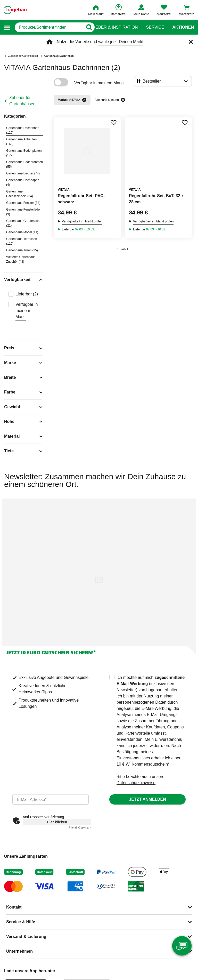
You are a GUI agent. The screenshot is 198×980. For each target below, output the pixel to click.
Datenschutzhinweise (136, 783)
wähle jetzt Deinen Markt (121, 42)
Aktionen (183, 27)
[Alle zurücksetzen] (123, 100)
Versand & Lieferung (26, 937)
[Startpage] (15, 10)
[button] (7, 27)
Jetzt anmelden (147, 799)
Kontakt (14, 907)
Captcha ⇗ (80, 828)
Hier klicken (57, 822)
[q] (49, 27)
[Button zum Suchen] (89, 27)
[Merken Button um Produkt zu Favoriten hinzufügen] (113, 123)
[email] (51, 799)
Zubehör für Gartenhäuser (22, 101)
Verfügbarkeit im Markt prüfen (82, 221)
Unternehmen (19, 951)
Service (155, 27)
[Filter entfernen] (84, 100)
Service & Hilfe (21, 922)
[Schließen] (191, 42)
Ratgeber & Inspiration (111, 27)
